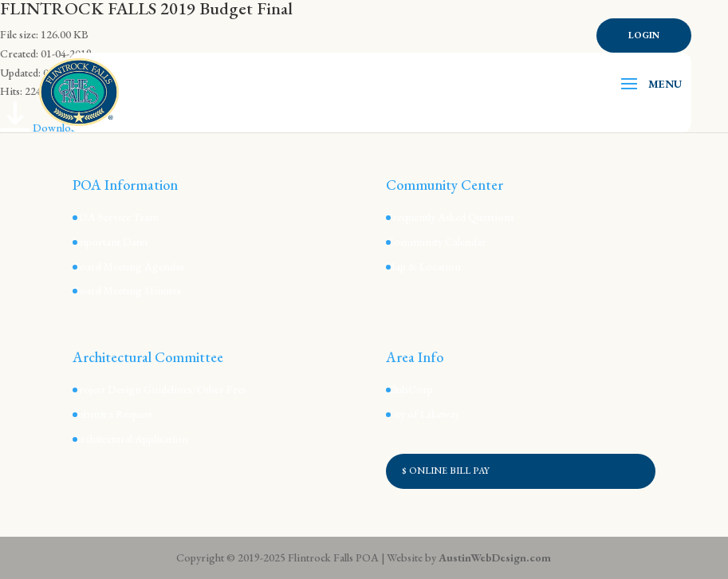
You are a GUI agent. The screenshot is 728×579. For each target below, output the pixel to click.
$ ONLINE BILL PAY (446, 471)
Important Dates (110, 242)
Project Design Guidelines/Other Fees (159, 389)
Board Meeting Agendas (128, 266)
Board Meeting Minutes (127, 290)
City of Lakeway (423, 414)
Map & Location (423, 266)
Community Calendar (436, 242)
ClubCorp (409, 389)
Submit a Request (112, 414)
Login (644, 35)
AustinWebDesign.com (495, 557)
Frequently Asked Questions (450, 217)
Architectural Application (130, 439)
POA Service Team (116, 217)
